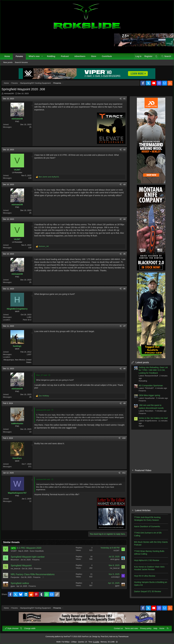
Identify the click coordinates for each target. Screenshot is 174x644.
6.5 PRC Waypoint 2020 (31, 550)
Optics (139, 428)
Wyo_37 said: (44, 377)
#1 (122, 101)
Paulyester (17, 579)
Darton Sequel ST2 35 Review (145, 594)
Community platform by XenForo (69, 635)
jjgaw (15, 588)
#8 (122, 371)
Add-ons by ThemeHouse (119, 635)
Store (95, 58)
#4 (122, 221)
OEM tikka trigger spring (147, 397)
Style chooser (13, 627)
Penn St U (29, 322)
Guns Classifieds (39, 553)
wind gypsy (113, 561)
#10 (122, 440)
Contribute (108, 58)
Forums (21, 58)
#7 (122, 328)
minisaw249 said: (45, 412)
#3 (122, 187)
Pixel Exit (104, 635)
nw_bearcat (18, 571)
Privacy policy (144, 627)
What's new (35, 58)
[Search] (165, 58)
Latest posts (140, 365)
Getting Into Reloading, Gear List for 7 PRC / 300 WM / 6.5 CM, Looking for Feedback (151, 372)
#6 (122, 291)
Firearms (38, 562)
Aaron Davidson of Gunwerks (145, 529)
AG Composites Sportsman (149, 388)
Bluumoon (17, 562)
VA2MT (16, 553)
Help (154, 627)
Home (9, 58)
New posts (9, 64)
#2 (122, 152)
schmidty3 (113, 579)
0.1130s (96, 640)
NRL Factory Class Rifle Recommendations (35, 577)
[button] (43, 58)
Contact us (117, 627)
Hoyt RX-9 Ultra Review (143, 578)
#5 (122, 256)
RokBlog (53, 58)
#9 (122, 405)
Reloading (141, 383)
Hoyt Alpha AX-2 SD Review (144, 562)
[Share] (118, 101)
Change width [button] (31, 627)
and (51, 179)
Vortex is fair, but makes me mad (151, 420)
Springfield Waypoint (23, 568)
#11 (122, 475)
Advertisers (81, 58)
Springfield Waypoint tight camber (30, 559)
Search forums (23, 64)
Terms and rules (130, 627)
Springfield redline (22, 585)
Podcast (66, 58)
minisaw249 (11, 96)
